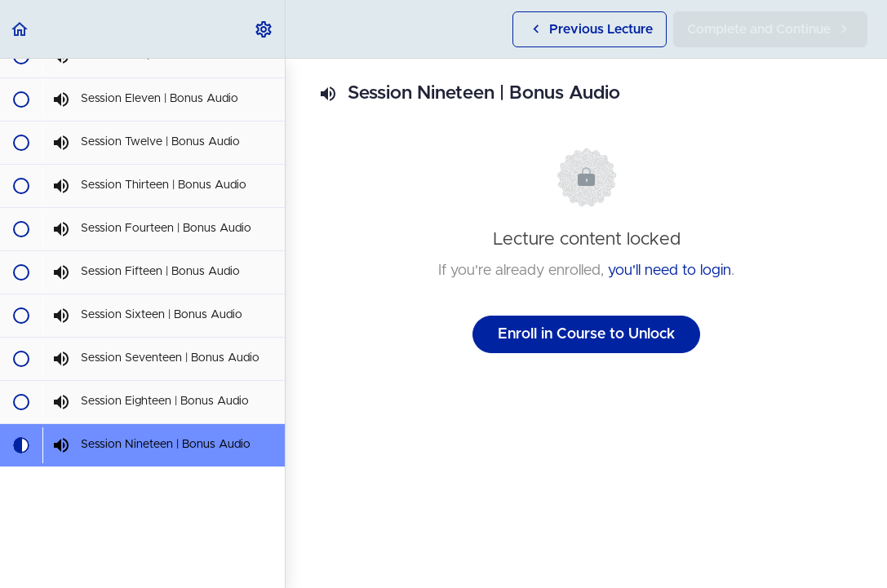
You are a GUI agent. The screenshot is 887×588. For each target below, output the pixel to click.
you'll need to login (670, 271)
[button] (20, 29)
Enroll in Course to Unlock (586, 334)
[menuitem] (264, 29)
